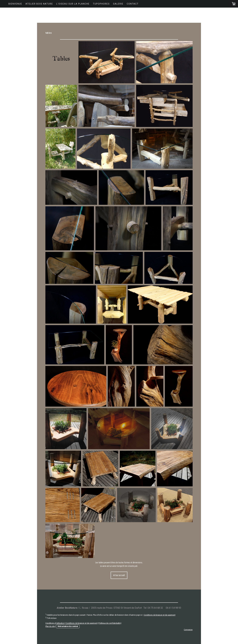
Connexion (188, 630)
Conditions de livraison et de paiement (159, 615)
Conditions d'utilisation (55, 623)
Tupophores (101, 4)
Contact (133, 4)
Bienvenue (15, 4)
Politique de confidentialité (110, 623)
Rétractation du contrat (68, 626)
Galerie (118, 4)
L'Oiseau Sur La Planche (73, 4)
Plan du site (50, 626)
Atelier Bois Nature (39, 4)
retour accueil (119, 575)
